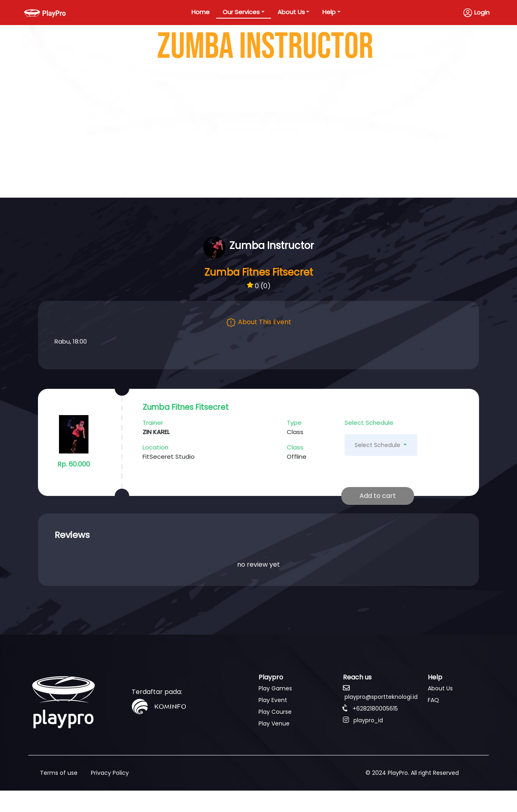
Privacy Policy (110, 773)
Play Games (275, 688)
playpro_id (363, 720)
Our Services (241, 12)
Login (476, 13)
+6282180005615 (370, 709)
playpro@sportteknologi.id (380, 693)
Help (329, 12)
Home (201, 12)
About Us (291, 12)
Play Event (273, 700)
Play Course (275, 712)
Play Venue (274, 723)
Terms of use (59, 773)
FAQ (433, 700)
